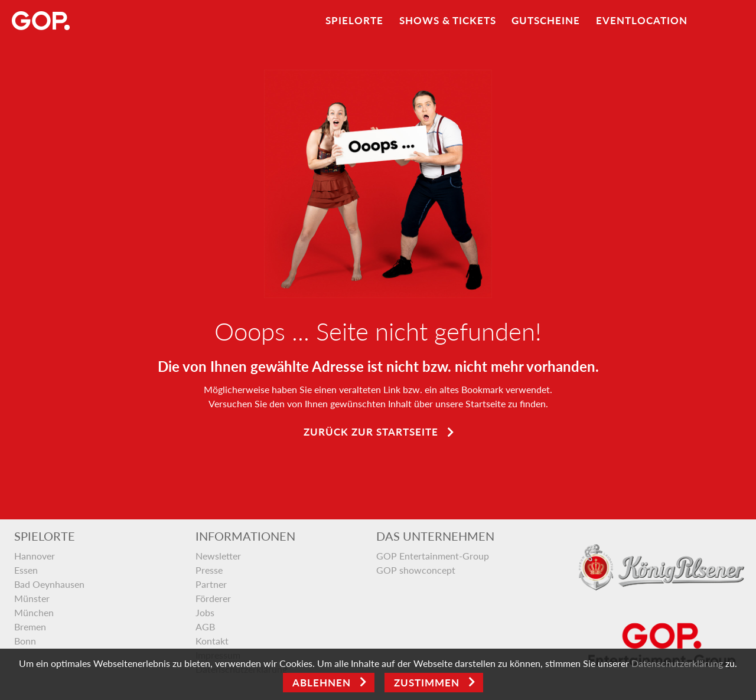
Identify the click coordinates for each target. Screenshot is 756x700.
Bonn (25, 641)
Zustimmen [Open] (427, 683)
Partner (211, 584)
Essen (26, 570)
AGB (205, 627)
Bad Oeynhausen (49, 584)
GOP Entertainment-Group (433, 556)
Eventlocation (642, 20)
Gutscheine (546, 20)
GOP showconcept (416, 570)
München (34, 612)
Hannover (35, 556)
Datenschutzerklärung (677, 663)
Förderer (213, 598)
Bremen (30, 627)
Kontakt (212, 641)
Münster (32, 598)
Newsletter (218, 556)
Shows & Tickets (448, 20)
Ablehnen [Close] (322, 683)
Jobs (205, 612)
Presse (209, 570)
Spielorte (354, 20)
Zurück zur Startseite (371, 432)
